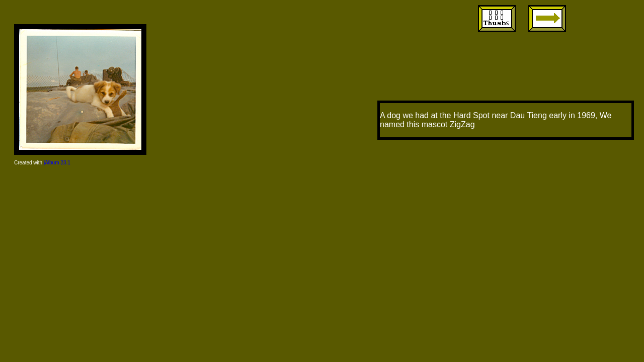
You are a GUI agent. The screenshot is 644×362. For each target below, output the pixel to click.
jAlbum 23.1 (57, 163)
